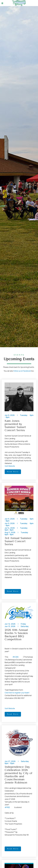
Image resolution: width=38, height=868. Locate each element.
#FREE (7, 807)
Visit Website (10, 466)
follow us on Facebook (22, 371)
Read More (13, 472)
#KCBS (16, 657)
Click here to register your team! (17, 693)
